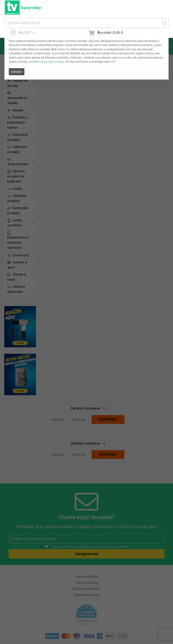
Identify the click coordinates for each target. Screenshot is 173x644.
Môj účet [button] (23, 33)
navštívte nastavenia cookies (46, 62)
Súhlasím (17, 72)
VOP (113, 62)
